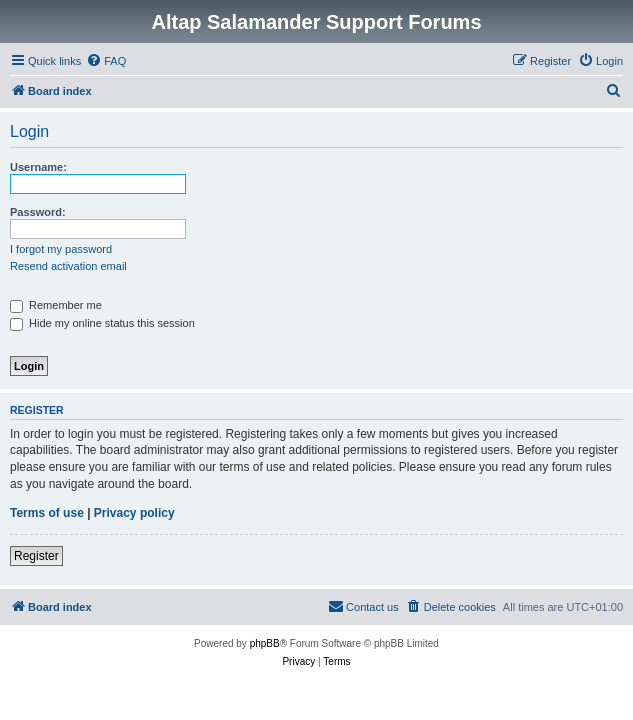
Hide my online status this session (102, 323)
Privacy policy (134, 513)
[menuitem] (106, 61)
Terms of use (47, 513)
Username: (38, 167)
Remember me (56, 305)
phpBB (265, 643)
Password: (38, 212)
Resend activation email (68, 266)
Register (36, 556)
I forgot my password (61, 249)
